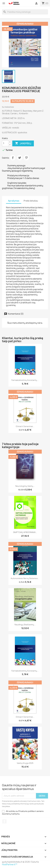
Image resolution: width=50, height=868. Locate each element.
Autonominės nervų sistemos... (25, 578)
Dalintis (13, 158)
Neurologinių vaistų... (25, 486)
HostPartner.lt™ (10, 865)
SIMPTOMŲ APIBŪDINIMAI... (25, 532)
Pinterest (26, 158)
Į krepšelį (23, 143)
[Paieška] (25, 12)
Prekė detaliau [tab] (31, 201)
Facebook (4, 821)
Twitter (20, 158)
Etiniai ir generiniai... (25, 426)
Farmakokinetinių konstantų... (25, 380)
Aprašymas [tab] (14, 201)
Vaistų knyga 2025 (25, 763)
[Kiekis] (5, 143)
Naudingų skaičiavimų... (25, 625)
